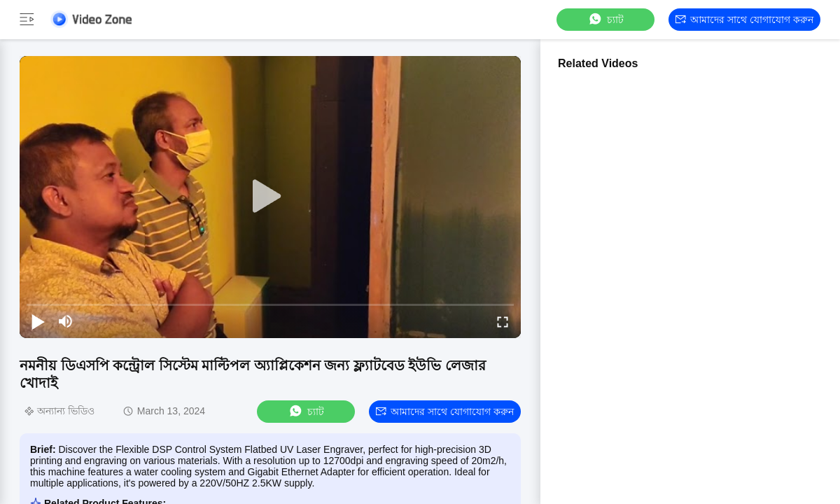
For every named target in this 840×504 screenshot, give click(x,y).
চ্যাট (605, 19)
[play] (270, 197)
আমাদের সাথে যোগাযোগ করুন (744, 20)
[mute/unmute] (66, 321)
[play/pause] (38, 321)
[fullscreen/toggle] (503, 321)
